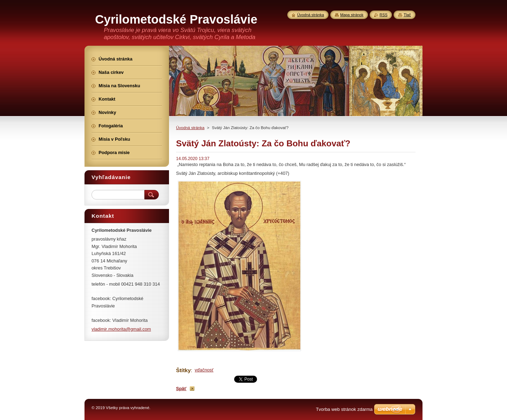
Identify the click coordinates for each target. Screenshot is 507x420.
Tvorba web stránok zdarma (344, 409)
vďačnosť (204, 370)
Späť (181, 389)
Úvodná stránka (190, 128)
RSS (383, 15)
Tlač (407, 15)
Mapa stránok (352, 15)
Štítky (183, 370)
